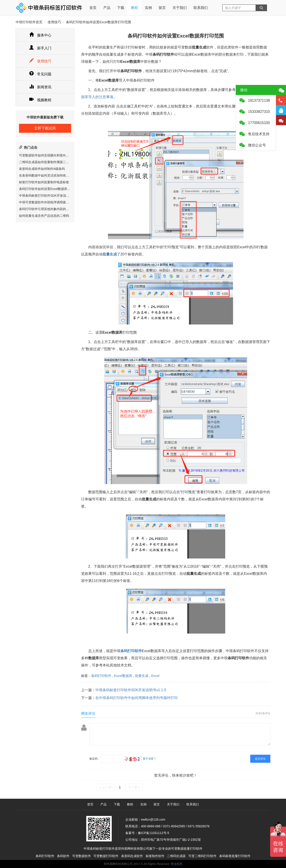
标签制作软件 (155, 856)
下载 (121, 8)
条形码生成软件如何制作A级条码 (42, 169)
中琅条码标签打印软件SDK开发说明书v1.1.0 (50, 196)
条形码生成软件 (132, 856)
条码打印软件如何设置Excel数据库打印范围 (49, 189)
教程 (135, 8)
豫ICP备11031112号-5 (154, 833)
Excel (155, 676)
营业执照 (177, 864)
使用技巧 (54, 22)
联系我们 (201, 8)
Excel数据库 (123, 676)
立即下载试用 (45, 128)
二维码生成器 (176, 856)
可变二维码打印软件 (202, 856)
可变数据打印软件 (106, 856)
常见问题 (40, 74)
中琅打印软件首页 (29, 22)
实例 (148, 8)
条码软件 (63, 856)
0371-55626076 (199, 826)
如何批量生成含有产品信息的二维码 (44, 216)
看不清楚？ (140, 759)
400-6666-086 (151, 826)
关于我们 (180, 8)
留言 (162, 8)
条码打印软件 (101, 676)
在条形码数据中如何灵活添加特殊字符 (46, 175)
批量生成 (142, 676)
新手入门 (40, 48)
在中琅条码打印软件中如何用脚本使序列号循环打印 (137, 698)
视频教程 (40, 100)
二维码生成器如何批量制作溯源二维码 (46, 162)
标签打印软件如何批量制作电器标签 (44, 182)
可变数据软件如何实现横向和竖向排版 (46, 155)
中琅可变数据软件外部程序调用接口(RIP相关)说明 (54, 202)
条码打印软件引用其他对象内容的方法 (46, 209)
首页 (93, 5)
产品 (107, 8)
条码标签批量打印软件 (235, 856)
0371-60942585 (174, 826)
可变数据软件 (82, 856)
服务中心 (40, 35)
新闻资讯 (40, 87)
